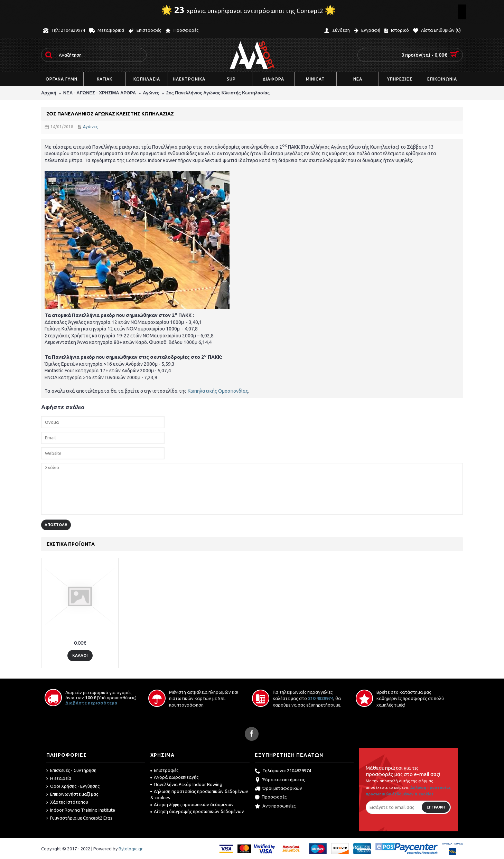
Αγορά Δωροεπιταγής (174, 777)
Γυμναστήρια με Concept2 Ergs (79, 818)
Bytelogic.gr (131, 849)
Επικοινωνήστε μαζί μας (72, 794)
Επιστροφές (164, 770)
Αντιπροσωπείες (275, 806)
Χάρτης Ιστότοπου (67, 802)
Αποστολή (56, 525)
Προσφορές (271, 797)
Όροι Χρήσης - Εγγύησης (73, 786)
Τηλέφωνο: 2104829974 (283, 771)
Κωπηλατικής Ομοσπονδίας (218, 391)
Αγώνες (90, 127)
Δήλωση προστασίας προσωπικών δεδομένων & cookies (199, 794)
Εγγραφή (436, 807)
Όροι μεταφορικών (278, 789)
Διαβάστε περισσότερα (91, 703)
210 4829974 (321, 698)
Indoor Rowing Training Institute (81, 810)
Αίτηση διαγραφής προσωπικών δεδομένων (197, 811)
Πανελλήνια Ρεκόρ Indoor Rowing (186, 784)
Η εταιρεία (59, 778)
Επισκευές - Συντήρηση (71, 771)
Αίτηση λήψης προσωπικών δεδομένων (192, 804)
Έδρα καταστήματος (280, 780)
